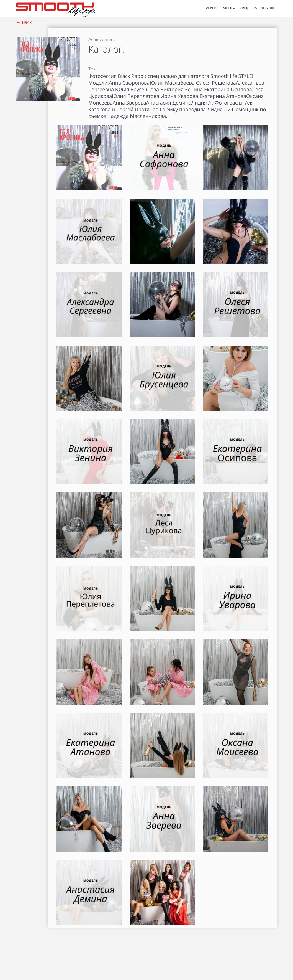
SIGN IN (267, 8)
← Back (24, 22)
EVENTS (211, 8)
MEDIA (229, 8)
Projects (248, 8)
